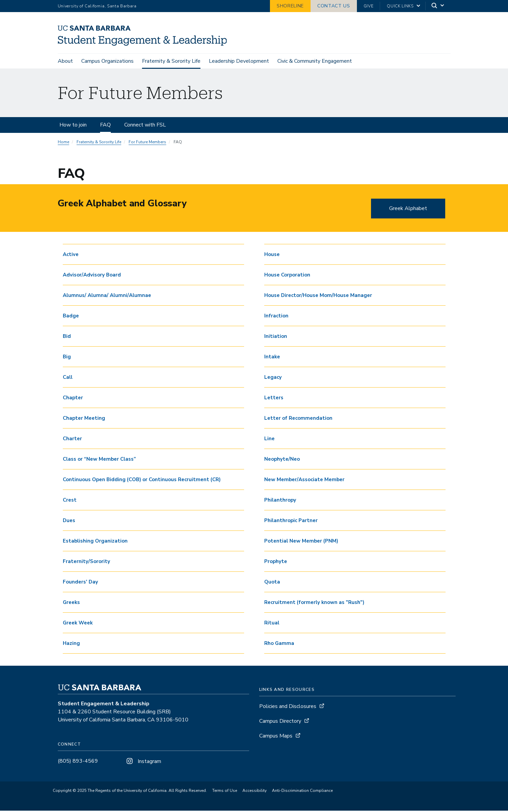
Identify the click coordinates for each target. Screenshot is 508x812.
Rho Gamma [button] (279, 644)
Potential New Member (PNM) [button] (301, 542)
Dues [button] (69, 521)
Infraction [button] (276, 317)
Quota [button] (272, 583)
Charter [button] (72, 440)
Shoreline (290, 6)
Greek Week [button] (78, 624)
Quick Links (400, 6)
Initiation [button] (276, 337)
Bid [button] (67, 337)
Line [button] (269, 440)
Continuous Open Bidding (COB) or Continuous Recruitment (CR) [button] (142, 480)
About (65, 61)
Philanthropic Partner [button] (291, 521)
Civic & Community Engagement (315, 61)
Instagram (143, 762)
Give (369, 6)
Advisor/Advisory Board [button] (92, 276)
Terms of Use (225, 792)
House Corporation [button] (287, 276)
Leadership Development (239, 61)
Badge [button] (71, 317)
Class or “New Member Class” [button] (99, 460)
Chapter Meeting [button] (84, 419)
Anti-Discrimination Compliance (302, 792)
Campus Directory (280, 722)
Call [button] (68, 378)
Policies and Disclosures (288, 707)
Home (63, 143)
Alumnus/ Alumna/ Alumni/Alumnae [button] (107, 296)
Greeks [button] (71, 603)
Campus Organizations (107, 61)
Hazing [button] (71, 644)
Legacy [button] (273, 378)
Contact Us (334, 6)
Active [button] (71, 255)
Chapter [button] (73, 399)
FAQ (105, 126)
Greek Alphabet (408, 209)
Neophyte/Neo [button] (282, 460)
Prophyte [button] (276, 562)
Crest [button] (70, 501)
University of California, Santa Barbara (97, 6)
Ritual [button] (272, 624)
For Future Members (147, 143)
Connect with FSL (145, 126)
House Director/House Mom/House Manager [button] (318, 296)
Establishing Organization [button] (95, 542)
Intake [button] (272, 358)
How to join (73, 126)
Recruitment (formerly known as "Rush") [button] (314, 603)
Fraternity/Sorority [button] (86, 562)
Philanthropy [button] (280, 501)
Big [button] (67, 358)
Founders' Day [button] (80, 583)
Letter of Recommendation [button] (298, 419)
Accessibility (255, 792)
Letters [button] (274, 399)
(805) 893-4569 (78, 762)
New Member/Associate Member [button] (304, 480)
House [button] (272, 255)
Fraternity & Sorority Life (171, 61)
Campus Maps (276, 737)
